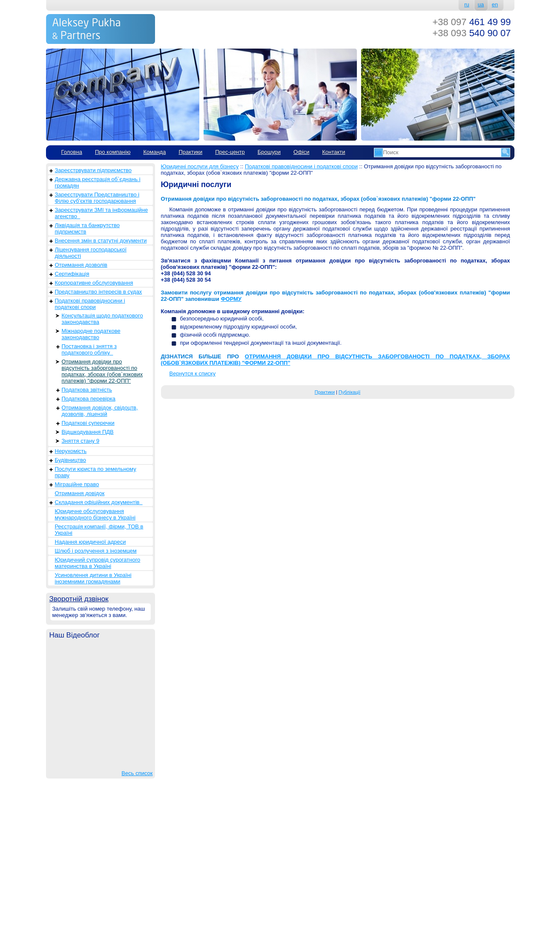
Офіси (301, 152)
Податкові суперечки (88, 423)
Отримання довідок (80, 493)
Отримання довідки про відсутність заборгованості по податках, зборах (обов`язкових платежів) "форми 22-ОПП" (102, 371)
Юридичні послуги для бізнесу (200, 166)
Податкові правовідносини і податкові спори (90, 304)
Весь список (137, 773)
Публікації (349, 392)
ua (481, 4)
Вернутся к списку (193, 373)
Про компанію (113, 152)
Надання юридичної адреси (90, 542)
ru (467, 4)
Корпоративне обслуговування (94, 283)
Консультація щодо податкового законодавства (102, 319)
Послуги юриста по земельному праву (96, 472)
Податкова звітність (87, 390)
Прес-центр (230, 152)
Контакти (333, 152)
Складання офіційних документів (99, 502)
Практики (190, 152)
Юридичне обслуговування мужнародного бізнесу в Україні (95, 514)
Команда (154, 152)
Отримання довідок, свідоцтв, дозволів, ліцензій (100, 411)
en (495, 4)
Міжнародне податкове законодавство (91, 334)
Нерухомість (71, 451)
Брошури (269, 152)
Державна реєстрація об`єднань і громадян (98, 182)
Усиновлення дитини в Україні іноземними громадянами (93, 578)
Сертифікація (72, 274)
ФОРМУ (231, 299)
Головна (72, 152)
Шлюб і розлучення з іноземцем (96, 551)
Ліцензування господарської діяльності (91, 253)
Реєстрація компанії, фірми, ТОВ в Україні (99, 530)
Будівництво (71, 460)
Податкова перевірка (89, 399)
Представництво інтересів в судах (99, 292)
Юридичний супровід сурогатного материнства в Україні (98, 563)
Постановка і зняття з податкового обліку (89, 349)
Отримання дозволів (81, 265)
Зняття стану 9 (81, 441)
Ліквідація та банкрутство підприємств (87, 228)
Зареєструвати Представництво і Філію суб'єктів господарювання (97, 198)
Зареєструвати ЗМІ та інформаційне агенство (102, 213)
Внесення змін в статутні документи (101, 241)
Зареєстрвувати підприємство (93, 170)
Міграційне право (77, 484)
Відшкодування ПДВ (88, 432)
